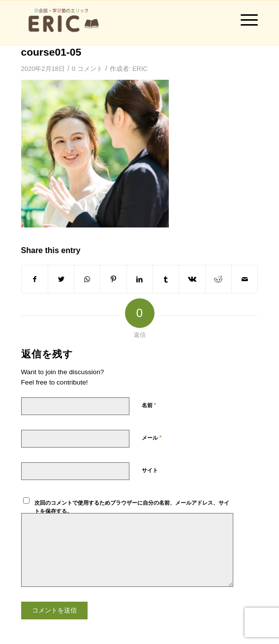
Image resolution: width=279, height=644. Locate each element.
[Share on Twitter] (61, 279)
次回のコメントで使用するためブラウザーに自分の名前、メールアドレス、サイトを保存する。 (132, 507)
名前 (149, 405)
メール (152, 437)
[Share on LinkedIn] (140, 279)
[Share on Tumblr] (166, 279)
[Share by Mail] (245, 279)
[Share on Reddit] (218, 279)
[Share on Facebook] (35, 279)
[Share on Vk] (192, 279)
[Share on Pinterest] (113, 279)
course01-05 (51, 52)
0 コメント (87, 69)
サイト (150, 470)
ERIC (140, 69)
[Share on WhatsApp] (87, 279)
